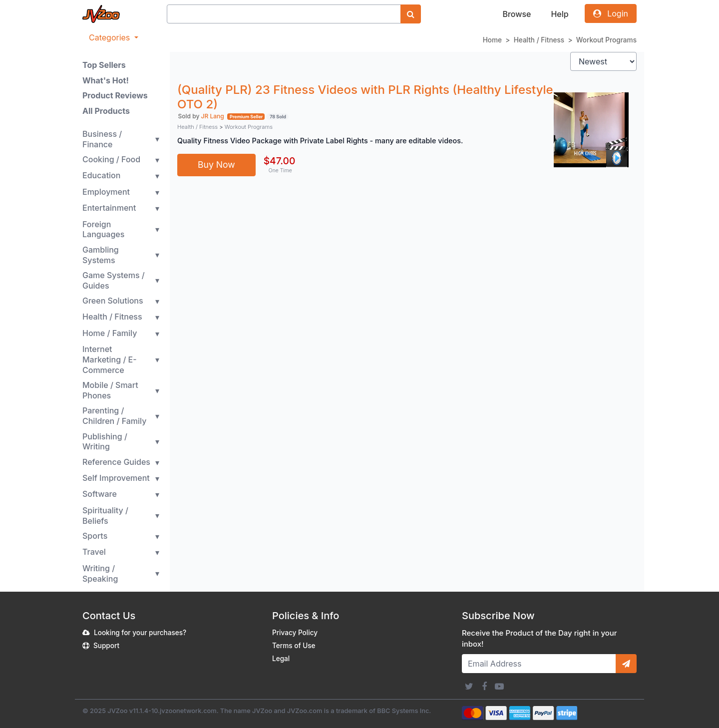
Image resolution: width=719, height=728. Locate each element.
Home (492, 40)
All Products (106, 111)
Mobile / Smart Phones (110, 390)
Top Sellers (104, 65)
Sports (95, 536)
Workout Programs (606, 40)
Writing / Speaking (100, 573)
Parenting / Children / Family (114, 416)
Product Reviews (115, 95)
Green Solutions (113, 301)
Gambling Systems (101, 255)
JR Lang (213, 116)
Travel (94, 552)
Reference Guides (116, 462)
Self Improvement (116, 478)
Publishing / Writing (105, 442)
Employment (106, 192)
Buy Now (216, 165)
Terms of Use (294, 646)
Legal (281, 659)
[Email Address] (539, 664)
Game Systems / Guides (114, 280)
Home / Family (110, 333)
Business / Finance (102, 139)
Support (106, 646)
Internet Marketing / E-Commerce (110, 360)
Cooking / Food (111, 159)
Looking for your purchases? (140, 633)
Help (559, 14)
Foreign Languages (103, 229)
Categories (111, 37)
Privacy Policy (295, 633)
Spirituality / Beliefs (105, 516)
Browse (517, 14)
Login (611, 13)
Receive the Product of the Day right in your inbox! (539, 639)
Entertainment (109, 208)
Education (101, 175)
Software (100, 494)
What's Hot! (106, 80)
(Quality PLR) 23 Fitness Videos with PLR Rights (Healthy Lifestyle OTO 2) (365, 97)
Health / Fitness (539, 40)
